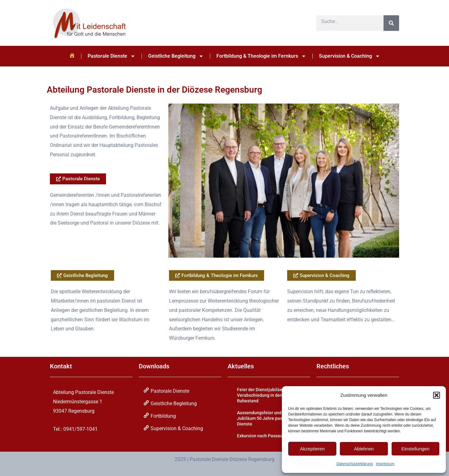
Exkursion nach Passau (260, 436)
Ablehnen (364, 449)
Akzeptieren (312, 449)
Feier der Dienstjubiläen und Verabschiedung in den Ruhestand (265, 395)
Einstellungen (415, 449)
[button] (437, 395)
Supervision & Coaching (350, 56)
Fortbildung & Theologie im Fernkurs (261, 56)
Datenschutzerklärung (355, 464)
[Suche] (391, 23)
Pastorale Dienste (111, 56)
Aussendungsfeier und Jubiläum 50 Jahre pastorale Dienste (266, 418)
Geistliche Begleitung (176, 56)
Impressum (385, 464)
